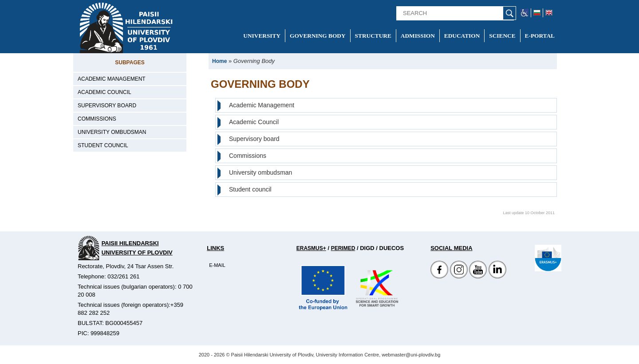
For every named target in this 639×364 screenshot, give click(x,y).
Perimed (343, 248)
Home (219, 61)
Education (462, 36)
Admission (418, 36)
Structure (373, 36)
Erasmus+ (311, 248)
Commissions (97, 119)
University (262, 36)
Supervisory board (107, 106)
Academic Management (112, 79)
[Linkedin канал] (497, 277)
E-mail (217, 265)
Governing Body (318, 36)
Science (502, 36)
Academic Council (105, 92)
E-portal (540, 36)
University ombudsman (112, 132)
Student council (103, 145)
